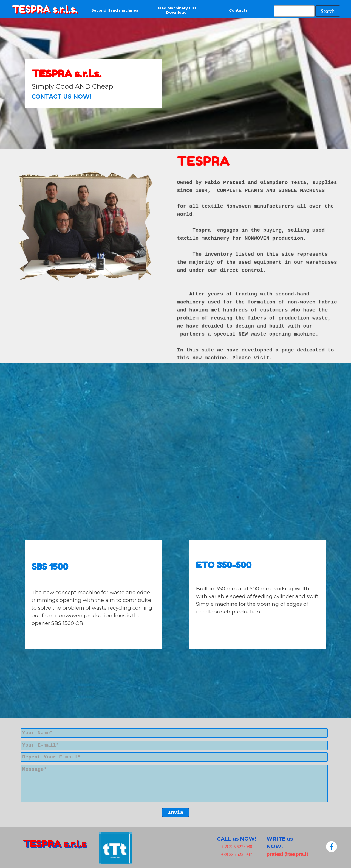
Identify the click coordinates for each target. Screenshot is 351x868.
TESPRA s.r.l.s (55, 844)
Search (328, 11)
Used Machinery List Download (176, 10)
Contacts (238, 10)
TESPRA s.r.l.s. (45, 9)
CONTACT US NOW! (61, 96)
